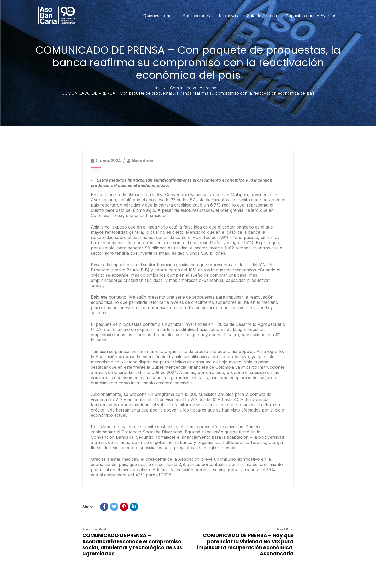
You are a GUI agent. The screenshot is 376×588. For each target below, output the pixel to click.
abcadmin (142, 161)
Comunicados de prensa (193, 88)
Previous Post (94, 529)
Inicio (160, 88)
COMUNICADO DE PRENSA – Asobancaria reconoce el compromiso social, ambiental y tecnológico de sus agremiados (132, 545)
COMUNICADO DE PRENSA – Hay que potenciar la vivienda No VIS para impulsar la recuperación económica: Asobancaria (245, 545)
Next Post (285, 529)
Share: (88, 507)
